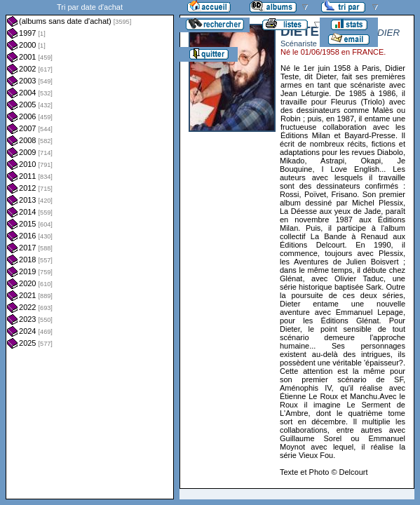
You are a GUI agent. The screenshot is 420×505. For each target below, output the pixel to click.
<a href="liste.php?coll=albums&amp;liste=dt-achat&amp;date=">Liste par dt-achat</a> (90, 250)
